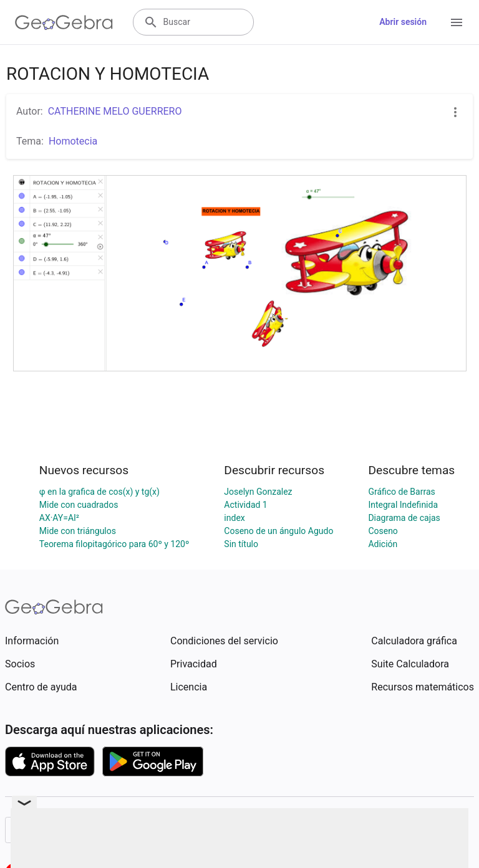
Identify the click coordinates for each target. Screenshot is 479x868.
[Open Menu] (457, 22)
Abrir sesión (403, 22)
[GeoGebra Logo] (64, 22)
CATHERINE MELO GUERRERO (115, 111)
